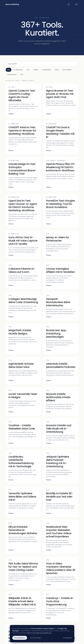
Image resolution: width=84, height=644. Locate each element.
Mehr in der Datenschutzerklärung (39, 633)
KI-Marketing (18, 70)
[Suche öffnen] (69, 4)
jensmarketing (12, 4)
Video (57, 70)
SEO (22, 75)
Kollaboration (12, 75)
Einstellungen (68, 638)
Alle (9, 70)
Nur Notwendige (35, 638)
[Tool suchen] (42, 64)
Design (36, 70)
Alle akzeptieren (20, 638)
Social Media (67, 70)
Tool (28, 70)
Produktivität (46, 70)
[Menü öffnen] (76, 4)
